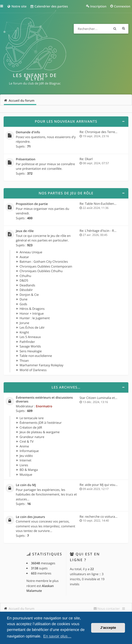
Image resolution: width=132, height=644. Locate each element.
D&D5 (24, 280)
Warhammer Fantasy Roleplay (41, 365)
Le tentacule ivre (32, 418)
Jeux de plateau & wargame (40, 432)
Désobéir (26, 290)
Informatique (29, 451)
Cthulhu (25, 276)
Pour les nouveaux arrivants (66, 122)
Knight (24, 332)
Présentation (26, 159)
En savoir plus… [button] (57, 636)
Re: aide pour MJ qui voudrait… (102, 485)
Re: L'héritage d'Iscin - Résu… (101, 231)
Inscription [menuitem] (98, 6)
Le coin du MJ (26, 485)
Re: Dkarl (86, 159)
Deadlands (27, 285)
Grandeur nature (32, 437)
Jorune (24, 323)
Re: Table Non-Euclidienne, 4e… (103, 204)
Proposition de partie (32, 204)
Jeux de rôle (25, 231)
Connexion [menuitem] (122, 6)
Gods (23, 304)
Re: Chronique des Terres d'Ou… (103, 132)
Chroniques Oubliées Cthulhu (41, 271)
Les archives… (66, 387)
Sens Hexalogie (31, 351)
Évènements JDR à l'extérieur (41, 423)
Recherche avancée (124, 29)
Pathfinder (27, 342)
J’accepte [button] (108, 628)
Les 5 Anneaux (30, 337)
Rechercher (115, 29)
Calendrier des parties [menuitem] (49, 6)
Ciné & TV (27, 441)
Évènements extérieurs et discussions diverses (44, 400)
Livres (24, 465)
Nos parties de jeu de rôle (66, 193)
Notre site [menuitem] (17, 6)
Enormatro (44, 406)
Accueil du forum (22, 609)
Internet (26, 460)
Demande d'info (28, 132)
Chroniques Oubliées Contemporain (46, 266)
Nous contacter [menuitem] (109, 609)
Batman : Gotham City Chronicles (44, 262)
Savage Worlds (30, 346)
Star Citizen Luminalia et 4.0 (100, 398)
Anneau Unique (31, 252)
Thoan (24, 361)
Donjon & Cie (29, 295)
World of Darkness (33, 370)
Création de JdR (31, 427)
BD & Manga (29, 470)
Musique (26, 474)
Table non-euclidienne (36, 356)
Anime (24, 446)
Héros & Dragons (32, 309)
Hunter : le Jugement (35, 318)
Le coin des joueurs (30, 517)
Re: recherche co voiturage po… (103, 517)
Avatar (24, 257)
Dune (24, 299)
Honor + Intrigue (32, 313)
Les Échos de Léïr (32, 327)
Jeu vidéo (26, 456)
